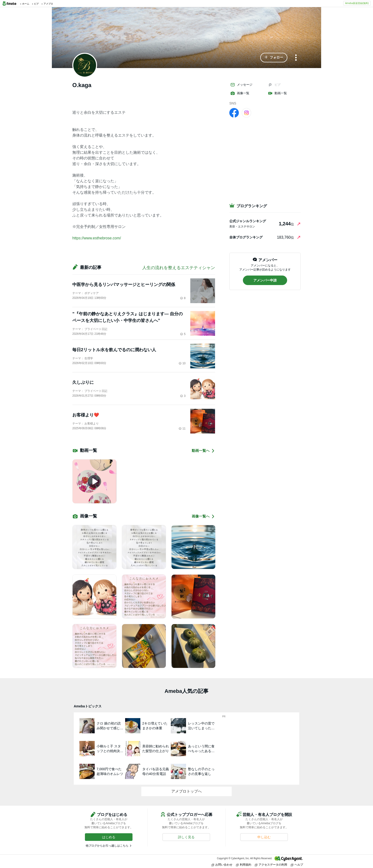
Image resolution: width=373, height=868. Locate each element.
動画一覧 (277, 93)
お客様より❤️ (86, 415)
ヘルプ (297, 865)
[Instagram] (246, 113)
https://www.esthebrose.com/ (97, 238)
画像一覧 (240, 93)
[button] (274, 58)
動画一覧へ (203, 451)
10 (182, 363)
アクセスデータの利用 (271, 865)
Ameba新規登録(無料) (357, 3)
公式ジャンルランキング (248, 221)
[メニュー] (296, 58)
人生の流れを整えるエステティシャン (179, 268)
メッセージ (241, 85)
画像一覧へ (203, 516)
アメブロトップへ (186, 791)
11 (182, 429)
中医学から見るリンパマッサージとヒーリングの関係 (124, 285)
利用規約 (244, 865)
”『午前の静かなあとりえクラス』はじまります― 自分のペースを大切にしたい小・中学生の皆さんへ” (128, 317)
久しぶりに (83, 382)
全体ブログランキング (246, 237)
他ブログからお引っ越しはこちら (107, 846)
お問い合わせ (222, 865)
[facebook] (234, 113)
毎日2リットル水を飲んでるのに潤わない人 (114, 350)
